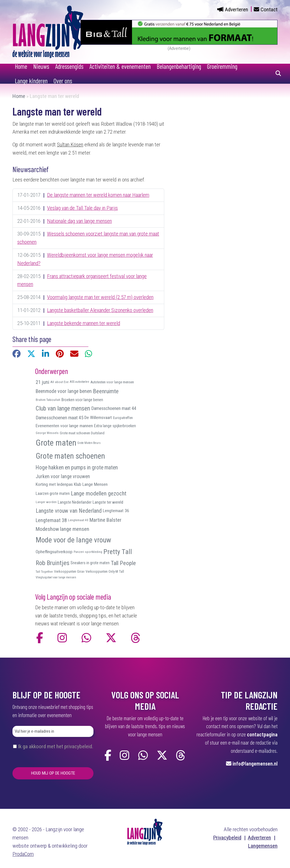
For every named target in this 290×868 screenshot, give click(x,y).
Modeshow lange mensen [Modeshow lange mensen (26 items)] (62, 529)
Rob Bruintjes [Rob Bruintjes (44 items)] (53, 563)
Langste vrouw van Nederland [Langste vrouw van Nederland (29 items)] (69, 511)
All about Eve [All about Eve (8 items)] (59, 382)
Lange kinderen (31, 81)
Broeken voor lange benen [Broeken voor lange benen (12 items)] (82, 400)
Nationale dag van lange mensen (79, 221)
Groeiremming (222, 66)
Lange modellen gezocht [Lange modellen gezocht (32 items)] (99, 493)
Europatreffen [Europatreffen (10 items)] (123, 418)
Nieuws (41, 66)
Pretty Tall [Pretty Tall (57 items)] (118, 552)
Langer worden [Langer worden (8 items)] (46, 502)
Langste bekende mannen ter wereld (84, 323)
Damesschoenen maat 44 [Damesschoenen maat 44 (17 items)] (114, 408)
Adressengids (69, 66)
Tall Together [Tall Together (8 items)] (44, 572)
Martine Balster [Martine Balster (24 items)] (105, 520)
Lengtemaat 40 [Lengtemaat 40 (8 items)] (78, 520)
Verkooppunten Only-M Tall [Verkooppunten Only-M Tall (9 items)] (105, 572)
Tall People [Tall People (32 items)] (123, 563)
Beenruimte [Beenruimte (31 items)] (106, 391)
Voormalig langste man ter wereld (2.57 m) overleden (100, 297)
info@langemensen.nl (255, 763)
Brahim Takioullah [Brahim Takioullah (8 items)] (48, 400)
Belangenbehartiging (179, 66)
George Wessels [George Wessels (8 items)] (47, 433)
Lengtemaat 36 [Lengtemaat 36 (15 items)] (116, 511)
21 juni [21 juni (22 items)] (42, 382)
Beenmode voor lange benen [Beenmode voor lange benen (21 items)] (64, 391)
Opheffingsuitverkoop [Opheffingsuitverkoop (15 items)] (54, 552)
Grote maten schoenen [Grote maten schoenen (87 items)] (70, 456)
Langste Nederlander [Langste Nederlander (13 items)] (75, 502)
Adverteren (236, 9)
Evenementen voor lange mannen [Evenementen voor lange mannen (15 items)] (64, 426)
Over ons (63, 81)
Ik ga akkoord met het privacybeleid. (56, 746)
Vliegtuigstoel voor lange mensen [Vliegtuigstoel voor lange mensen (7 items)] (56, 577)
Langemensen (263, 846)
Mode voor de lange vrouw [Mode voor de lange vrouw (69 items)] (73, 540)
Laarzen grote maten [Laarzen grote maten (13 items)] (53, 493)
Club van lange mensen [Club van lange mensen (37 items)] (63, 408)
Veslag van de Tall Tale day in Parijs (82, 208)
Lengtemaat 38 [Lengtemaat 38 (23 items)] (51, 520)
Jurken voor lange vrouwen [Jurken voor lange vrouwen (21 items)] (63, 476)
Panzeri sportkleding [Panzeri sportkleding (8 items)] (88, 552)
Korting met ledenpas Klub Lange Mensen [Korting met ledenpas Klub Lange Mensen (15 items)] (72, 484)
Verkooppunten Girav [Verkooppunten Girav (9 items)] (69, 572)
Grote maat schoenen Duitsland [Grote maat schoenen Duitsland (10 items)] (82, 433)
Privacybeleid (227, 838)
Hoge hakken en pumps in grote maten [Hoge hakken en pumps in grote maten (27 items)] (77, 468)
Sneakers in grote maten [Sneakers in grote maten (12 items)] (90, 563)
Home (21, 66)
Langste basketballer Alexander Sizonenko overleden (100, 310)
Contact (269, 9)
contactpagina (262, 734)
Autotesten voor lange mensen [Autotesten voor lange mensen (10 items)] (112, 382)
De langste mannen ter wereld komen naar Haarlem (98, 195)
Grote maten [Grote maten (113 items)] (56, 443)
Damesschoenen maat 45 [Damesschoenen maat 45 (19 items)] (59, 418)
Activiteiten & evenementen (120, 66)
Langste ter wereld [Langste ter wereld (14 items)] (108, 502)
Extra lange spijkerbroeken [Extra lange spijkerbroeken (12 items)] (115, 426)
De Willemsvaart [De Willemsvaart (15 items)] (98, 418)
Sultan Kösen (70, 145)
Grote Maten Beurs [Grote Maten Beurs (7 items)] (89, 443)
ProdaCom (23, 854)
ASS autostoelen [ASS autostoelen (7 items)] (79, 382)
